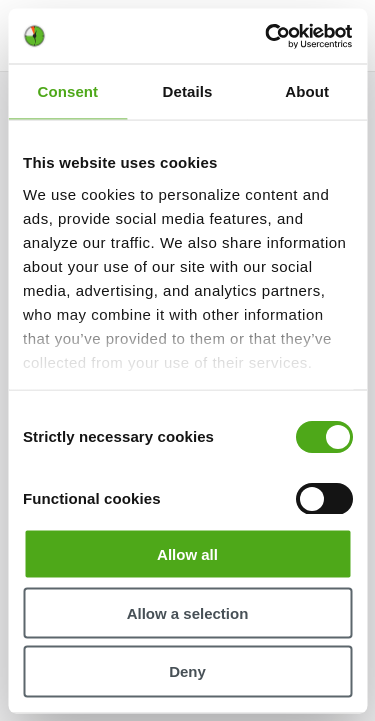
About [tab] (307, 91)
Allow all (187, 553)
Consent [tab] (67, 91)
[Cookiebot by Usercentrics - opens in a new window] (267, 36)
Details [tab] (188, 91)
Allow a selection (188, 612)
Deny (187, 671)
